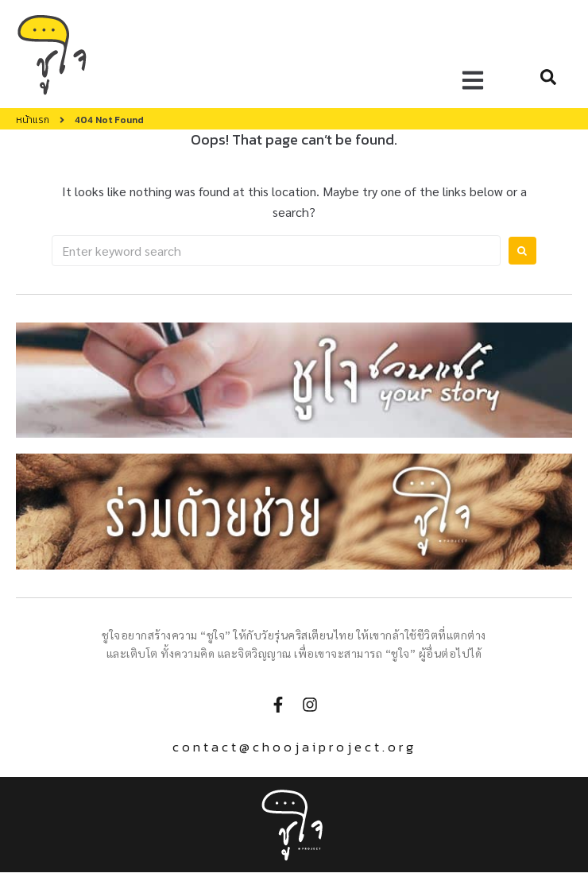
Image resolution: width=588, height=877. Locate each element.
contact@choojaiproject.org (294, 747)
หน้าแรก (33, 120)
